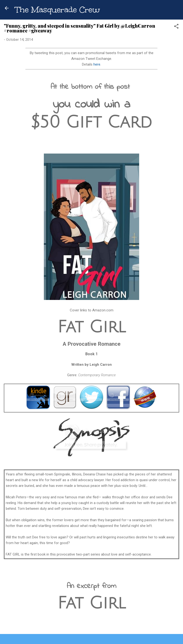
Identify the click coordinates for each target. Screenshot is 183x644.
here (97, 64)
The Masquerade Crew (58, 10)
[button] (176, 27)
